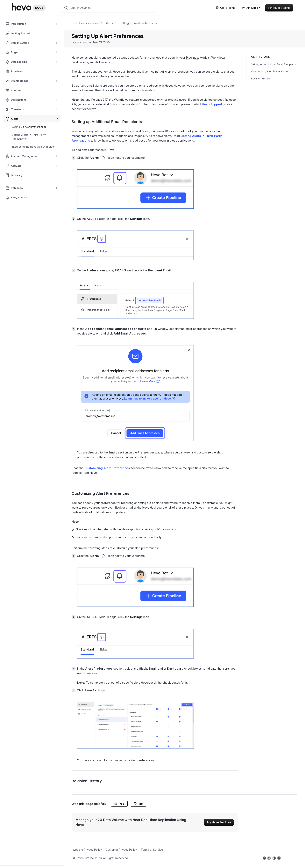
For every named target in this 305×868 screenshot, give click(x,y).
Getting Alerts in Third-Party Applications (29, 137)
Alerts (109, 23)
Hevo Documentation (85, 23)
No (138, 804)
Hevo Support (212, 104)
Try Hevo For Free (219, 822)
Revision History (261, 78)
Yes (119, 804)
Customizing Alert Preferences (270, 71)
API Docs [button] (250, 8)
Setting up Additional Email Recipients (274, 64)
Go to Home (226, 8)
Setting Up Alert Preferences (29, 127)
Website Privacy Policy (87, 850)
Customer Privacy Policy (121, 850)
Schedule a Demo (279, 8)
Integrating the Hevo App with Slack (33, 147)
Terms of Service (152, 850)
